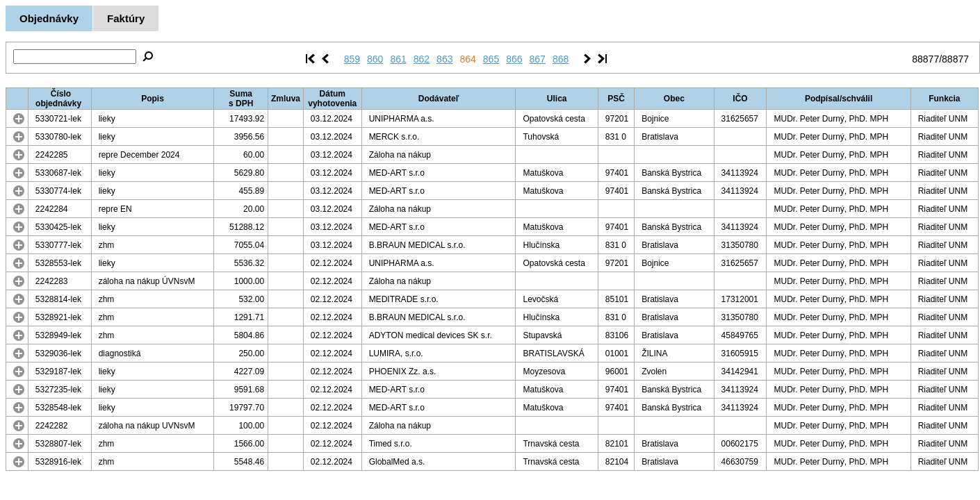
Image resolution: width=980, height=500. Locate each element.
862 (422, 59)
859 (352, 59)
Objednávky (49, 18)
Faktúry (126, 18)
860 (375, 59)
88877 (925, 59)
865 (491, 59)
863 (444, 59)
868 (561, 59)
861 (398, 59)
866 (514, 59)
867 (538, 59)
